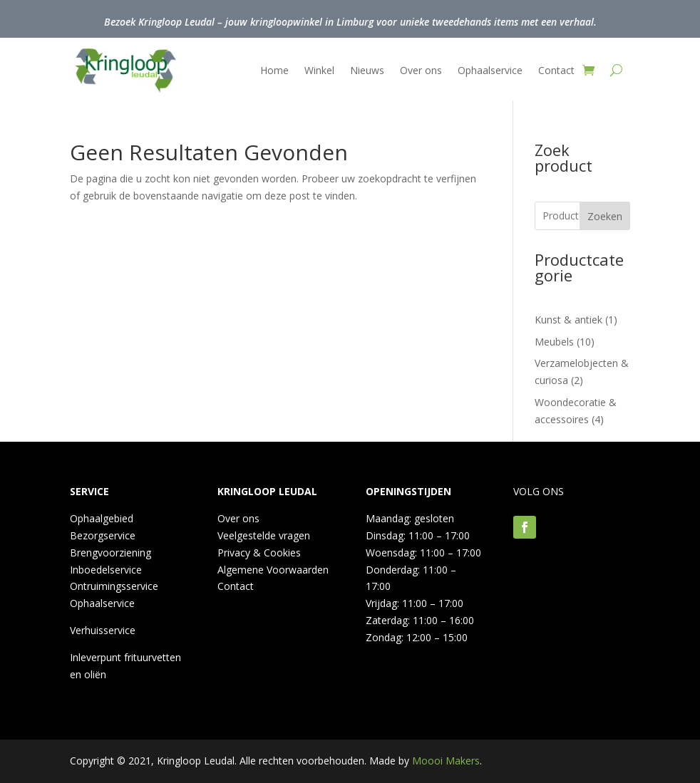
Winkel (319, 70)
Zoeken (605, 216)
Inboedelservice (106, 570)
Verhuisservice (103, 630)
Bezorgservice (103, 535)
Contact (556, 70)
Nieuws (367, 70)
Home (274, 70)
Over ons (421, 70)
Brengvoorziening (110, 553)
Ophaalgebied (102, 518)
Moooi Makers (446, 761)
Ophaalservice (490, 70)
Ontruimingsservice (114, 586)
